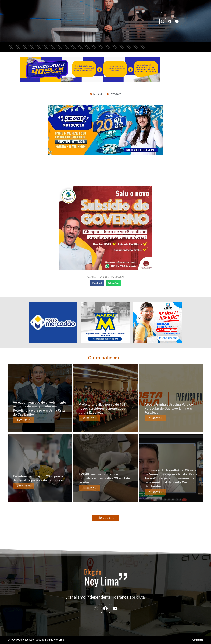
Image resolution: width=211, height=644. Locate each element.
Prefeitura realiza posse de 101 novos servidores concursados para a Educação (102, 409)
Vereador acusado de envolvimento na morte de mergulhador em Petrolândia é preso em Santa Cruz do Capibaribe (40, 408)
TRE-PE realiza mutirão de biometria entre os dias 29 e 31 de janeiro (104, 479)
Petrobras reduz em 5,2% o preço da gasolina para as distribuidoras (38, 478)
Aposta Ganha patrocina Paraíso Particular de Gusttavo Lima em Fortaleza (169, 409)
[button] (97, 283)
